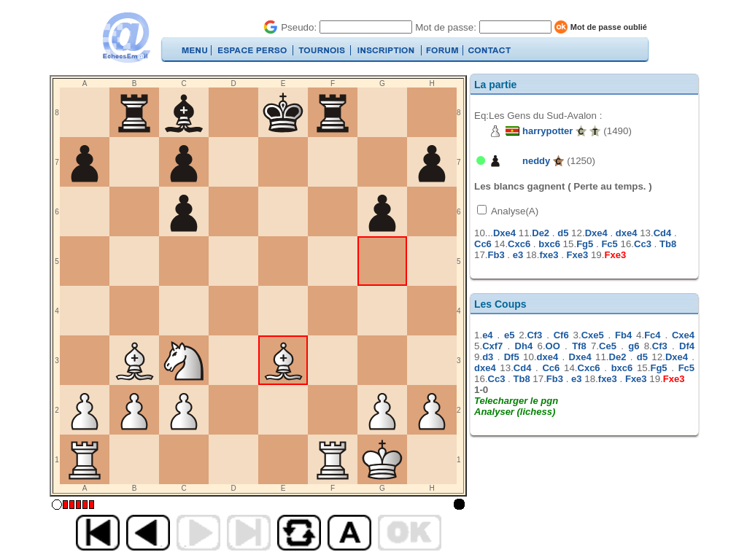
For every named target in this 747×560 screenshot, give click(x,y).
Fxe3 (578, 255)
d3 (488, 357)
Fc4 (652, 335)
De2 (541, 233)
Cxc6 (519, 244)
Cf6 (561, 335)
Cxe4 (683, 335)
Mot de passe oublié (609, 27)
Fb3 (496, 255)
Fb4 (623, 335)
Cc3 (643, 244)
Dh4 (524, 346)
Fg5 (585, 244)
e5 (509, 335)
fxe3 (549, 255)
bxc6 (549, 244)
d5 (563, 233)
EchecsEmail (126, 38)
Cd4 (663, 233)
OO (553, 346)
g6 (634, 346)
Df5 (512, 357)
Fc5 (609, 244)
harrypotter (547, 131)
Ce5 (608, 346)
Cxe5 (593, 335)
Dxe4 (504, 233)
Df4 (687, 346)
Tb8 (668, 244)
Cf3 (534, 335)
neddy (536, 161)
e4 (487, 335)
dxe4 (627, 233)
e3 (518, 255)
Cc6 (483, 244)
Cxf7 (492, 346)
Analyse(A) (514, 211)
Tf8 (579, 346)
